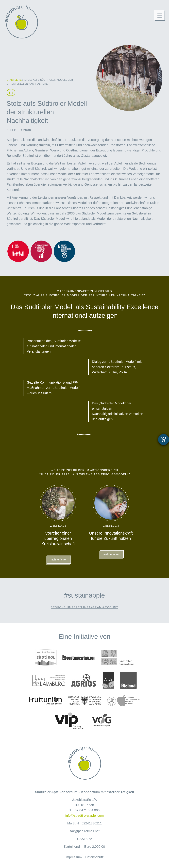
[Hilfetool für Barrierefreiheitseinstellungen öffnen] (164, 440)
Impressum (74, 857)
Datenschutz (94, 857)
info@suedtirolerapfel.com (85, 816)
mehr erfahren (59, 560)
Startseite (14, 80)
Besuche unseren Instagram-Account (85, 607)
